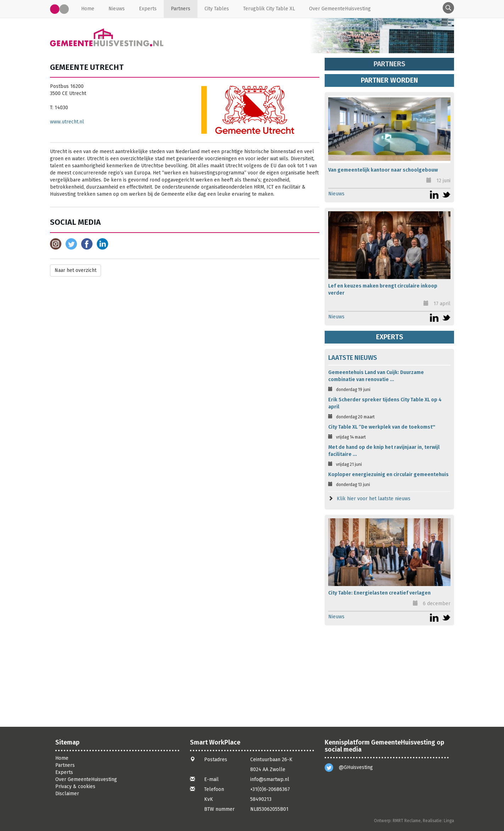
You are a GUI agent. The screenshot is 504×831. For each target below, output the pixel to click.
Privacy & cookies (75, 787)
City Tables (217, 9)
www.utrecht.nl (67, 122)
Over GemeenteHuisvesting (340, 9)
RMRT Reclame (407, 821)
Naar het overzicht (75, 270)
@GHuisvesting (356, 767)
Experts (148, 9)
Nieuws (117, 9)
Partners (181, 9)
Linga (449, 821)
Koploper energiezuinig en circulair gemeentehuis (388, 475)
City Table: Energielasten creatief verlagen (379, 593)
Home (88, 9)
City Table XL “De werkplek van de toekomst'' (382, 427)
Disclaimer (67, 794)
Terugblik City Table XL (269, 9)
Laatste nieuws (353, 358)
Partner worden (389, 80)
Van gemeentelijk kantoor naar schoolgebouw (383, 170)
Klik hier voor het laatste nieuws (374, 499)
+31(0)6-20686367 (270, 789)
